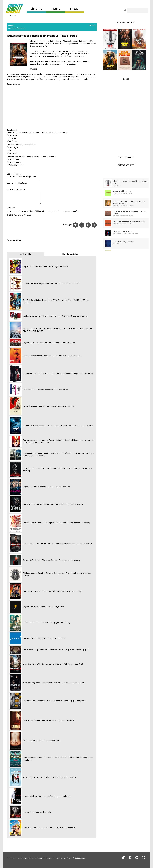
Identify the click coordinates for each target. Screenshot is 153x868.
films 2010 (21, 28)
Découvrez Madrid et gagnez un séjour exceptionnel (44, 638)
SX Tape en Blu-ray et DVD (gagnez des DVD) (42, 741)
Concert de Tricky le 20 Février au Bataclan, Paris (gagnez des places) (51, 560)
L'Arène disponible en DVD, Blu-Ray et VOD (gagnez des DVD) (48, 720)
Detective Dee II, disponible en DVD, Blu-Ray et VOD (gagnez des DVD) (52, 591)
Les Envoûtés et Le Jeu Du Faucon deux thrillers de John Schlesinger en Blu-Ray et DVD (59, 374)
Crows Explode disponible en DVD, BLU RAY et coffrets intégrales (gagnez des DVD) (57, 543)
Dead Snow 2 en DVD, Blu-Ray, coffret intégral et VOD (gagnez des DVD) (53, 664)
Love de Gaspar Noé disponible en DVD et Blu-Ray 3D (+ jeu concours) (52, 356)
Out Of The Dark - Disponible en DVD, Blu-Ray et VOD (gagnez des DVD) (53, 504)
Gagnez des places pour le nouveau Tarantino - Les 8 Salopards (49, 343)
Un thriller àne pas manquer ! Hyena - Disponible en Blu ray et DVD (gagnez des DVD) (58, 425)
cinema (36, 8)
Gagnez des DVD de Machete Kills (37, 812)
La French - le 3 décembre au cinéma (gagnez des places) (46, 623)
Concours (12, 28)
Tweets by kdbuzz (126, 157)
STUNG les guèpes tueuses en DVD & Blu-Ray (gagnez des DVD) (49, 406)
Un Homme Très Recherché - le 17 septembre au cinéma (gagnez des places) (55, 701)
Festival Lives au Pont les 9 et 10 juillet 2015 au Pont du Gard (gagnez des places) (56, 523)
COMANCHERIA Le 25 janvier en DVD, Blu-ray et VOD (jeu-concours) (51, 284)
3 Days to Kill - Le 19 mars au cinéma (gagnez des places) (47, 796)
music (55, 8)
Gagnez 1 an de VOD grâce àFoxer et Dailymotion (43, 607)
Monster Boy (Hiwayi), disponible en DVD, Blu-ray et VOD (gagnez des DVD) (54, 683)
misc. (74, 8)
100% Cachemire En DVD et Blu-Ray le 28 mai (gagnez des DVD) (49, 777)
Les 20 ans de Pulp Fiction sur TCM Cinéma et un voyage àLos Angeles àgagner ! (56, 650)
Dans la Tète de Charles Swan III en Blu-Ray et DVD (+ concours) (50, 828)
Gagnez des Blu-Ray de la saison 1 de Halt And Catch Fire (46, 487)
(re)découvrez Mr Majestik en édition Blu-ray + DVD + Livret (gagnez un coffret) (55, 316)
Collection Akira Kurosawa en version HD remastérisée (45, 390)
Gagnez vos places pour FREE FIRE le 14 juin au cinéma (46, 266)
